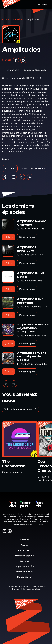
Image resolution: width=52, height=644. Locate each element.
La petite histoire (26, 566)
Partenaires (26, 550)
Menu (43, 4)
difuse (38, 589)
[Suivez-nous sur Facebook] (4, 531)
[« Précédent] (6, 384)
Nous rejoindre (26, 572)
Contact (26, 540)
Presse (26, 545)
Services (26, 561)
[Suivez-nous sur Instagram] (10, 531)
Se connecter (26, 577)
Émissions (18, 19)
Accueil (6, 19)
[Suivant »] (14, 384)
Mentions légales (26, 556)
